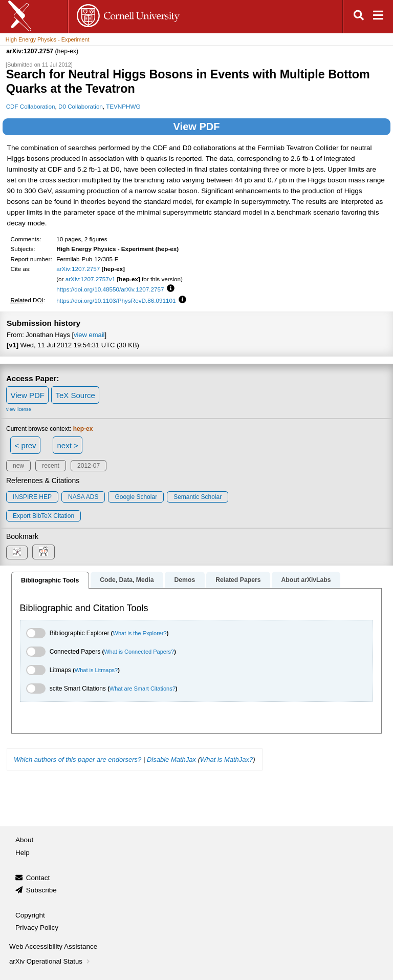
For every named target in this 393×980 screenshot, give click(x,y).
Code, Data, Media (127, 580)
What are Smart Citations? (143, 689)
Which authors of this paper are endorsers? (78, 759)
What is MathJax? (226, 759)
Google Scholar (136, 497)
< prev (26, 445)
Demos (184, 580)
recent (50, 466)
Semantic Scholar (198, 497)
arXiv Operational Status (50, 961)
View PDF (197, 127)
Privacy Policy (37, 927)
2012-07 (89, 466)
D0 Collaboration (81, 106)
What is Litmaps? (96, 670)
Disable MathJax (171, 759)
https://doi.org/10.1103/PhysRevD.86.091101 (116, 300)
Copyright (30, 915)
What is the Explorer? (140, 633)
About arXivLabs (306, 580)
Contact (38, 878)
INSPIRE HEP (32, 497)
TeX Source (75, 395)
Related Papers (238, 580)
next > (67, 445)
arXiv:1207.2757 (78, 269)
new (18, 466)
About (24, 840)
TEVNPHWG (123, 106)
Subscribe (41, 890)
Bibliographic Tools (50, 580)
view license (19, 409)
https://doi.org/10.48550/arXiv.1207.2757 (110, 289)
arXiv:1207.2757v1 (90, 279)
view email (89, 335)
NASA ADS (83, 497)
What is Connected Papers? (139, 652)
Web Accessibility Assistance (53, 946)
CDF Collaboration (31, 106)
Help (23, 853)
